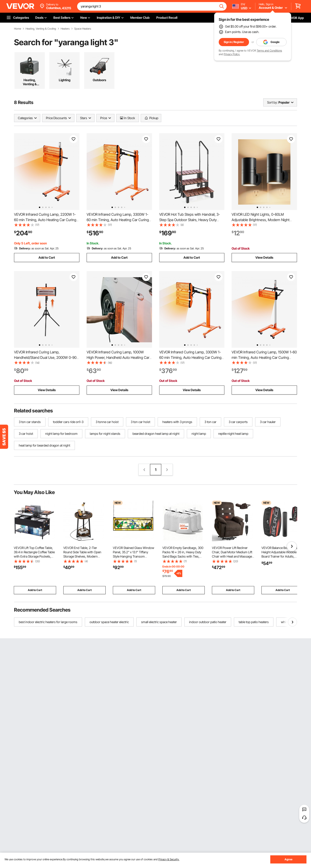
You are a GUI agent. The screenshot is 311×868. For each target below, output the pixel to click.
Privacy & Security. (169, 859)
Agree (288, 859)
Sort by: (272, 102)
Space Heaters (83, 29)
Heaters (65, 29)
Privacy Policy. (232, 54)
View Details (264, 257)
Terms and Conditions (269, 51)
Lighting (65, 80)
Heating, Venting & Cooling (41, 29)
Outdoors (99, 80)
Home (18, 29)
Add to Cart (47, 257)
